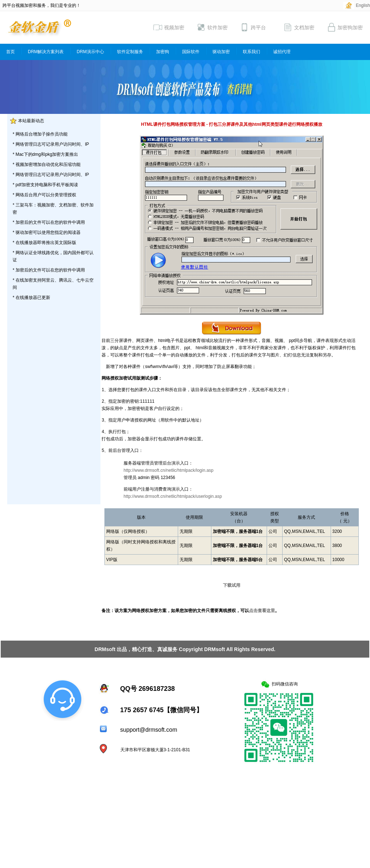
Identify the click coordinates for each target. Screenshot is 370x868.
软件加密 (212, 27)
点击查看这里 (262, 611)
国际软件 (191, 52)
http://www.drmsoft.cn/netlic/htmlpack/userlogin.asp (173, 496)
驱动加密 (221, 52)
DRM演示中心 (90, 52)
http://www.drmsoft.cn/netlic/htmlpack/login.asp (169, 470)
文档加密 (299, 27)
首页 (10, 52)
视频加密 (169, 27)
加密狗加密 (345, 27)
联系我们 (251, 52)
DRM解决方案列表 (46, 52)
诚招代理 (282, 52)
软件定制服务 (130, 52)
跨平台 (253, 27)
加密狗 (163, 52)
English (363, 5)
